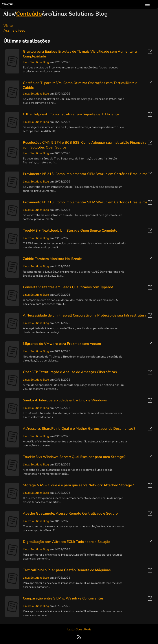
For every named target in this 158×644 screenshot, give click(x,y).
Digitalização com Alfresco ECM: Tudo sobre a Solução (67, 542)
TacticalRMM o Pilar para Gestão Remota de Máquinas (67, 570)
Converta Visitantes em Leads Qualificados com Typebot (68, 287)
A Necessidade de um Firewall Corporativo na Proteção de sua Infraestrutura (85, 315)
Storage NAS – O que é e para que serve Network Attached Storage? (78, 485)
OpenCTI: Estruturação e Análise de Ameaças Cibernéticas (70, 372)
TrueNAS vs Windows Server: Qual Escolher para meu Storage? (74, 457)
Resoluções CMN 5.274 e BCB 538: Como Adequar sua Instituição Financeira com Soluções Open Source (85, 145)
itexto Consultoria (79, 629)
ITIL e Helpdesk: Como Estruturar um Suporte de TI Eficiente (71, 114)
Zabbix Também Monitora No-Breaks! (53, 259)
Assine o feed (14, 30)
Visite (8, 26)
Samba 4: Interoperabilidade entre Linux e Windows (65, 400)
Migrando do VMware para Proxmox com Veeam (62, 344)
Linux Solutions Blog (36, 62)
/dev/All (8, 4)
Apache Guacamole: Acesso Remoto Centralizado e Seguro (70, 513)
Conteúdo (29, 14)
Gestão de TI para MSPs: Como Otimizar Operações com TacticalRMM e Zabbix (80, 85)
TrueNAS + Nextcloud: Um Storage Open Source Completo (70, 231)
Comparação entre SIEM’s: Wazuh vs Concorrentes (63, 598)
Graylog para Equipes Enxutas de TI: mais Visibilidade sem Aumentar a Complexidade (80, 54)
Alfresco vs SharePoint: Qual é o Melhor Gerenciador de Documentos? (79, 429)
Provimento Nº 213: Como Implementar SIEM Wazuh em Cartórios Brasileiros (85, 174)
